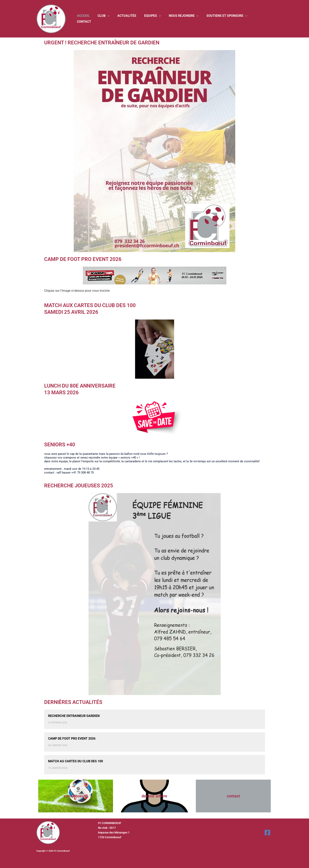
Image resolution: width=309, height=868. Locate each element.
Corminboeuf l (76, 796)
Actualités (133, 19)
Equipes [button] (156, 19)
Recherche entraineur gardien (74, 716)
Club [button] (110, 19)
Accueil (93, 19)
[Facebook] (267, 832)
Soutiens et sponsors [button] (227, 19)
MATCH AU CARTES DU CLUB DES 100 (76, 761)
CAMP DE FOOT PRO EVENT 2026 (72, 739)
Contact (263, 19)
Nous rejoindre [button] (185, 19)
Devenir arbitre (154, 796)
